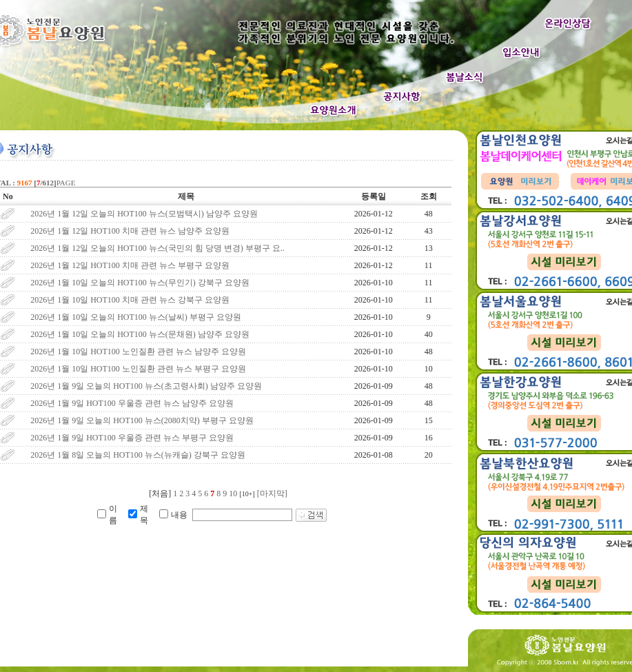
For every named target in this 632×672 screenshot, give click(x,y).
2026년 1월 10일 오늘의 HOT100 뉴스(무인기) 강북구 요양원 (140, 283)
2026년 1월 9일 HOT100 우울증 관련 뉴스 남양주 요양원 (132, 403)
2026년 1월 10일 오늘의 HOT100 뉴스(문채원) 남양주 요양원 (140, 334)
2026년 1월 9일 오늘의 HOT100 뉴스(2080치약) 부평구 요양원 (142, 420)
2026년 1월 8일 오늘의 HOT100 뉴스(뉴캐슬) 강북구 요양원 (138, 455)
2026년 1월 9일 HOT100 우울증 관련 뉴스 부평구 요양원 (132, 438)
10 (233, 493)
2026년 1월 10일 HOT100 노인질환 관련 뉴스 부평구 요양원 (138, 369)
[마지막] (272, 493)
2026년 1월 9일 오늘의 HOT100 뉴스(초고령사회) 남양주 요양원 (146, 386)
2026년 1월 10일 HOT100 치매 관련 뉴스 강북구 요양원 (130, 300)
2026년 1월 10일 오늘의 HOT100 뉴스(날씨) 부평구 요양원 (136, 317)
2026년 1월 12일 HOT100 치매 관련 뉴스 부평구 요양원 (130, 265)
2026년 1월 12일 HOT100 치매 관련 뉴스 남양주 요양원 (130, 231)
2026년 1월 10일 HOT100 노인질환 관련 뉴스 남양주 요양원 (138, 352)
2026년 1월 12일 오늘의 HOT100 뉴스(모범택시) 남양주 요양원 (144, 214)
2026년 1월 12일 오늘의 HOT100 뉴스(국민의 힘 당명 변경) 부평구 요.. (157, 248)
